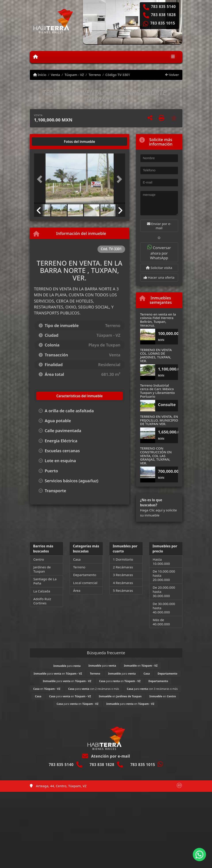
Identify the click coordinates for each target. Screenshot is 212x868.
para (67, 666)
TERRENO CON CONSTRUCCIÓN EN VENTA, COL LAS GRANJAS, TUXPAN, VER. (156, 456)
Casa (77, 559)
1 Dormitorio (123, 559)
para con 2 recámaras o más (94, 689)
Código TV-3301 (118, 75)
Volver (172, 75)
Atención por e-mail (106, 756)
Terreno (95, 75)
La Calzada (42, 591)
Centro (39, 559)
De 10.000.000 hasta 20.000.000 (164, 575)
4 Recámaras (123, 583)
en (141, 666)
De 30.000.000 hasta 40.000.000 (164, 608)
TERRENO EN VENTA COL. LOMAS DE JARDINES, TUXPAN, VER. (156, 355)
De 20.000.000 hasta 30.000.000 (164, 592)
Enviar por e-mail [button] (159, 226)
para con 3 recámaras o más (152, 689)
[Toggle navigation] (173, 57)
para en (58, 674)
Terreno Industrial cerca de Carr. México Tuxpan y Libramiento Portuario (158, 391)
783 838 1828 (163, 15)
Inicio (40, 75)
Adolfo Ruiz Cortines (42, 601)
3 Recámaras (123, 575)
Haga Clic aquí (151, 510)
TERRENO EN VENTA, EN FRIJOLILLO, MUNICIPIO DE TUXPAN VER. (159, 420)
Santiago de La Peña (45, 581)
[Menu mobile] (35, 57)
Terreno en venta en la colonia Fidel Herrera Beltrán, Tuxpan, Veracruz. (158, 320)
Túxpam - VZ (74, 75)
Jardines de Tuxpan (42, 569)
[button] (41, 179)
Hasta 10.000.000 (161, 561)
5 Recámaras (123, 590)
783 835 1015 (163, 23)
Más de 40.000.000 (161, 622)
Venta (55, 75)
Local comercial (85, 583)
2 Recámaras (123, 567)
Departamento (85, 575)
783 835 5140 (163, 7)
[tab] (51, 142)
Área (77, 590)
